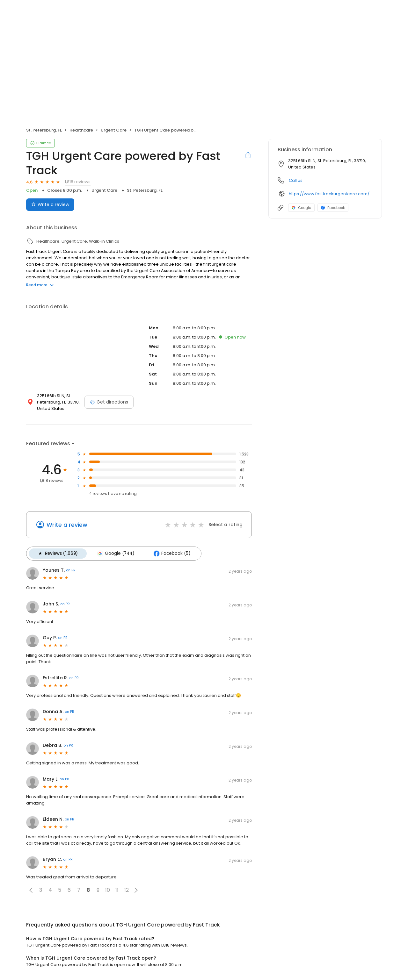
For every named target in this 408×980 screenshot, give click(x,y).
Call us (296, 180)
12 (127, 890)
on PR (71, 570)
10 (108, 890)
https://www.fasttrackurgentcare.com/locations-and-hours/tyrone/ (331, 194)
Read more (40, 285)
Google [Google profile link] (301, 208)
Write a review (67, 525)
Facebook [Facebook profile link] (333, 208)
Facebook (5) (170, 553)
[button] (31, 890)
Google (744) (114, 553)
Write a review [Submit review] (50, 204)
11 (117, 890)
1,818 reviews (78, 182)
